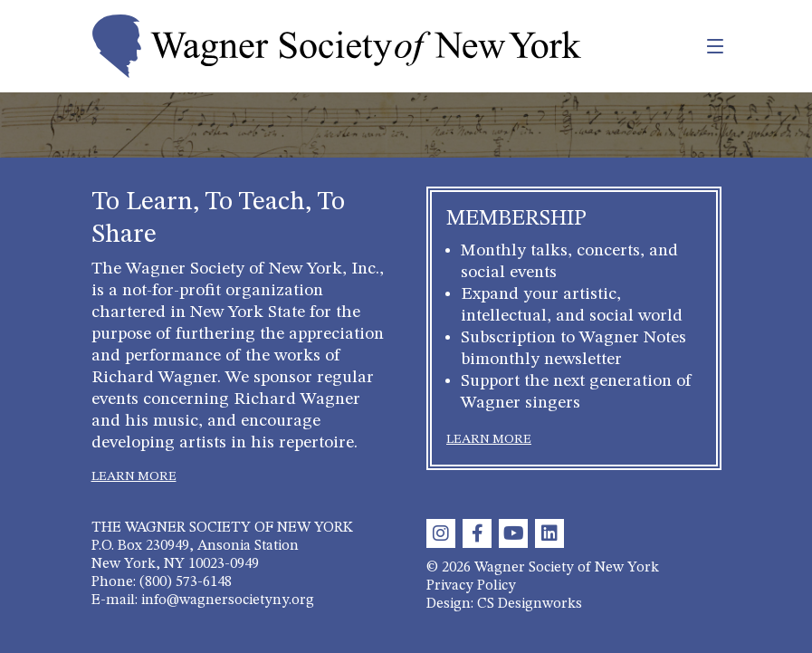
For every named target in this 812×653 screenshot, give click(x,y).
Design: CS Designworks (504, 604)
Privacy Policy (471, 586)
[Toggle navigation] (676, 46)
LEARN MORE (134, 476)
